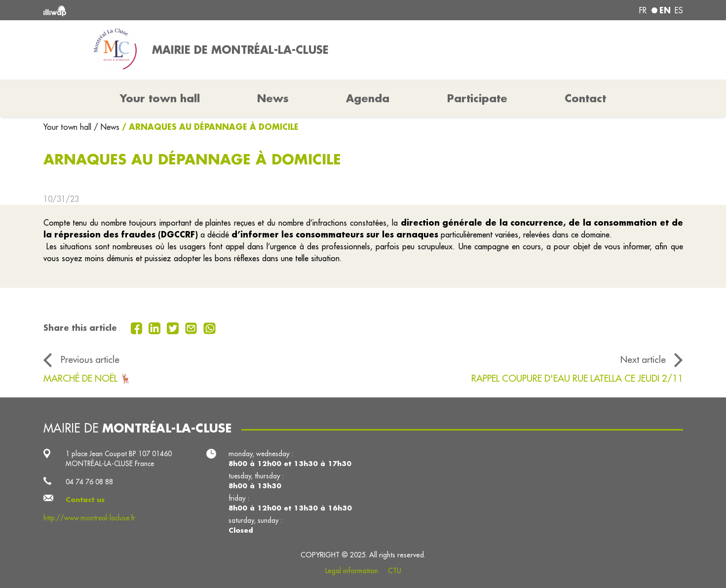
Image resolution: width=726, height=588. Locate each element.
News (273, 98)
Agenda (368, 98)
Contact (585, 98)
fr (643, 10)
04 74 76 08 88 (89, 482)
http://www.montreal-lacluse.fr (89, 518)
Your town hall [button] (160, 98)
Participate (477, 98)
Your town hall (69, 127)
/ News (107, 127)
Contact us (85, 500)
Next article (643, 359)
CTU (395, 571)
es (679, 10)
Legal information (352, 571)
